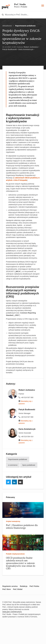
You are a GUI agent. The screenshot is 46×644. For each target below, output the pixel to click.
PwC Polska (34, 586)
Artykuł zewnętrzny (13, 521)
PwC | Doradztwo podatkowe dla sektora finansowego (22, 526)
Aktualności (7, 26)
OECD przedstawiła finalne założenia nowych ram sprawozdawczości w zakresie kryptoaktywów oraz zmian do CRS (21, 563)
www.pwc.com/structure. (12, 612)
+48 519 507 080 (26, 397)
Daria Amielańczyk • (26, 49)
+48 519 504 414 (26, 437)
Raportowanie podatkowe (25, 26)
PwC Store (7, 589)
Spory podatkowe (29, 465)
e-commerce (13, 465)
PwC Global (18, 589)
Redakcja (24, 586)
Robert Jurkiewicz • (31, 47)
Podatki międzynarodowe (15, 554)
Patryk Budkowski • (10, 49)
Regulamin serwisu (10, 586)
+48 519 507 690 (26, 417)
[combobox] (18, 15)
